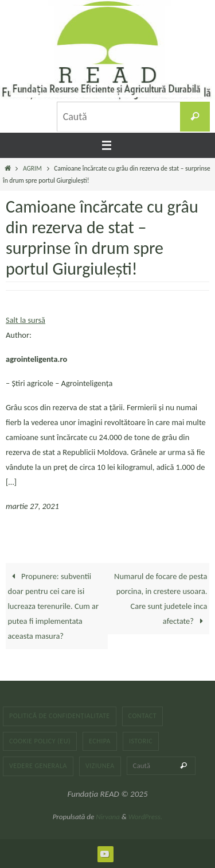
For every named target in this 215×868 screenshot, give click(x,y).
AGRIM (32, 168)
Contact (143, 716)
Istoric (141, 741)
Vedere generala (38, 766)
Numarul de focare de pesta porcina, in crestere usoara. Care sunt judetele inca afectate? (161, 599)
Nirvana (108, 817)
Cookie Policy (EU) (40, 741)
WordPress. (146, 817)
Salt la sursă (26, 320)
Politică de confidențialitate (60, 716)
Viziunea (100, 766)
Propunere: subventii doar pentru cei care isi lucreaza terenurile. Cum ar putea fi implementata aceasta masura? (53, 606)
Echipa (100, 741)
